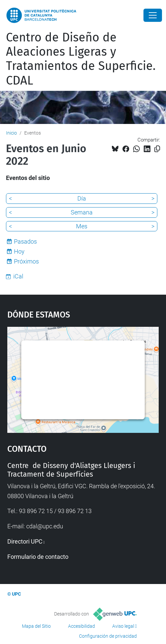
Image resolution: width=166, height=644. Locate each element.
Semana (82, 212)
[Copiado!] (157, 149)
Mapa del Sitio (36, 626)
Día (82, 198)
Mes (82, 226)
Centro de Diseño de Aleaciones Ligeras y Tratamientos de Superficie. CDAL (81, 59)
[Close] (153, 15)
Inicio (11, 133)
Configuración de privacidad (108, 636)
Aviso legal (123, 626)
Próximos (26, 261)
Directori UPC (25, 541)
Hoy (19, 251)
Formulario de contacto (38, 557)
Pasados (25, 241)
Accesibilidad (82, 626)
